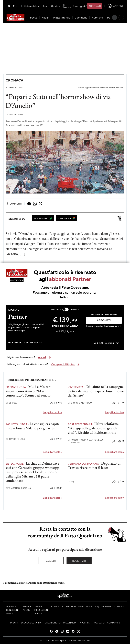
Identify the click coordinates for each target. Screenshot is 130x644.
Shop (75, 6)
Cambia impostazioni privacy (41, 610)
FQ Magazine (66, 6)
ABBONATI (104, 320)
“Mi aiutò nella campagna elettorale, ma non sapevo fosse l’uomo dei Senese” (96, 391)
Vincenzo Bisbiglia (18, 488)
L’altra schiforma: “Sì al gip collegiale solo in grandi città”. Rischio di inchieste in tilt (94, 428)
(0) (59, 403)
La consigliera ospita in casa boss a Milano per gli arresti (33, 426)
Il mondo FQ (84, 6)
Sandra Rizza (15, 114)
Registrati (79, 561)
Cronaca (14, 80)
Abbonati (95, 6)
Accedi (51, 561)
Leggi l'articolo (53, 412)
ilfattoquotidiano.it (33, 6)
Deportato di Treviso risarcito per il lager (94, 465)
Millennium (55, 6)
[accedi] (115, 6)
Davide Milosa (15, 439)
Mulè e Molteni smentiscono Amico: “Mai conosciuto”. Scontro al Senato (29, 391)
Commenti (14, 204)
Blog (45, 6)
